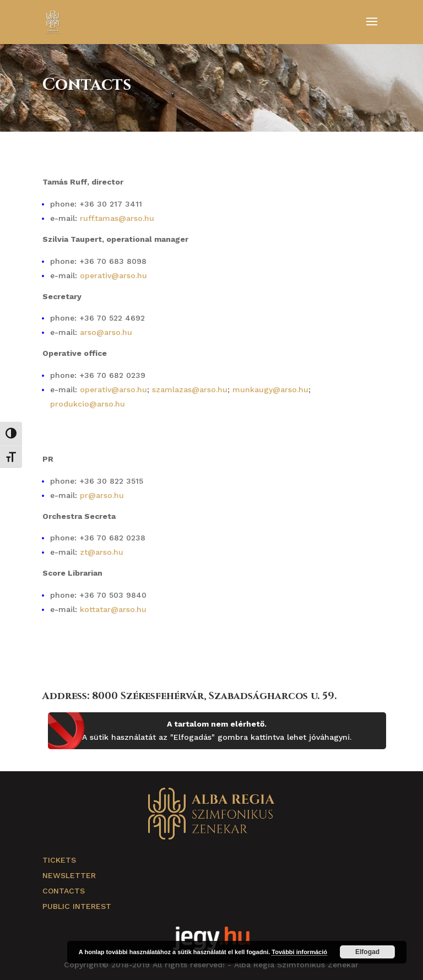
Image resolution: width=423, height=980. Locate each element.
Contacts (64, 891)
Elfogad (367, 952)
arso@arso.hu (106, 332)
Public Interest (77, 906)
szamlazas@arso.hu (190, 389)
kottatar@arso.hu (113, 609)
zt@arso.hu (102, 552)
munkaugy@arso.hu (270, 389)
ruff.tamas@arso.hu (117, 218)
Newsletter (69, 875)
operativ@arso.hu (113, 275)
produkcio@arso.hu (88, 404)
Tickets (59, 860)
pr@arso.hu (102, 495)
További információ (299, 952)
